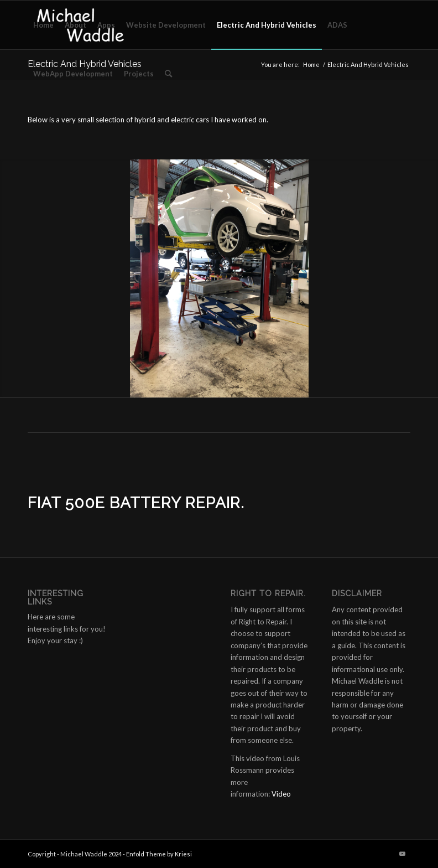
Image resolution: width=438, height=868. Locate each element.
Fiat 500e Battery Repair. (136, 503)
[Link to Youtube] (402, 854)
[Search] (168, 74)
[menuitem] (43, 25)
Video (281, 794)
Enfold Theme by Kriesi (159, 854)
